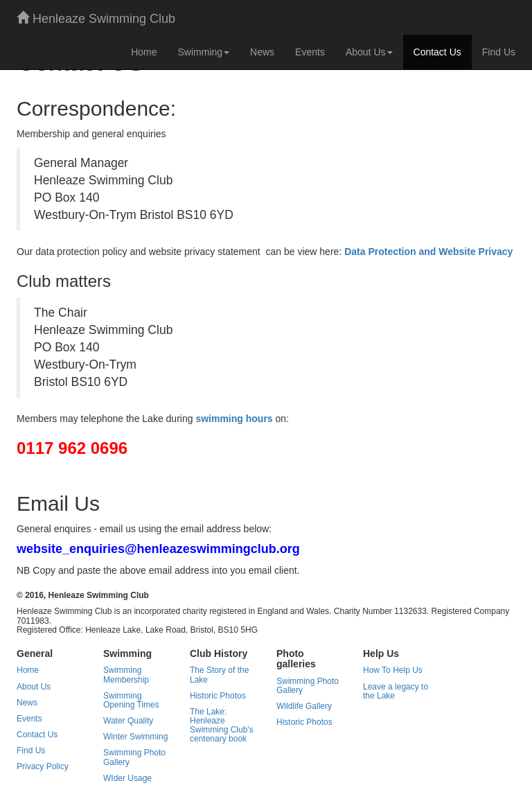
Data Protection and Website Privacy (428, 252)
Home (144, 52)
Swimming (204, 52)
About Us (369, 52)
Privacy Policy (43, 766)
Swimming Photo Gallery (134, 757)
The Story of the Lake (219, 675)
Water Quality (128, 721)
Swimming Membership (126, 675)
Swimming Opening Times (131, 700)
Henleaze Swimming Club (96, 18)
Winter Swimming (135, 737)
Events (310, 52)
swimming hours (234, 419)
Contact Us (437, 52)
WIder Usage (127, 778)
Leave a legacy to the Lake (396, 691)
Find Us (499, 52)
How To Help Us (393, 670)
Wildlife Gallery (304, 706)
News (262, 52)
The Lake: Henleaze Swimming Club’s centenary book (222, 726)
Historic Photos (218, 696)
